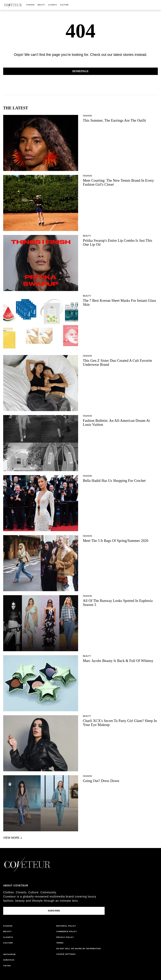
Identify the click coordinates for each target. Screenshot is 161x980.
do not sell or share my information (79, 949)
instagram (9, 954)
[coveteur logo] (13, 5)
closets (53, 5)
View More (13, 838)
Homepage (80, 71)
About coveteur (16, 886)
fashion (30, 5)
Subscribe (54, 911)
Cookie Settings (66, 954)
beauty (41, 5)
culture (64, 5)
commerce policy (67, 931)
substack (9, 960)
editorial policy (66, 926)
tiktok (7, 966)
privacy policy (65, 937)
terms (60, 943)
